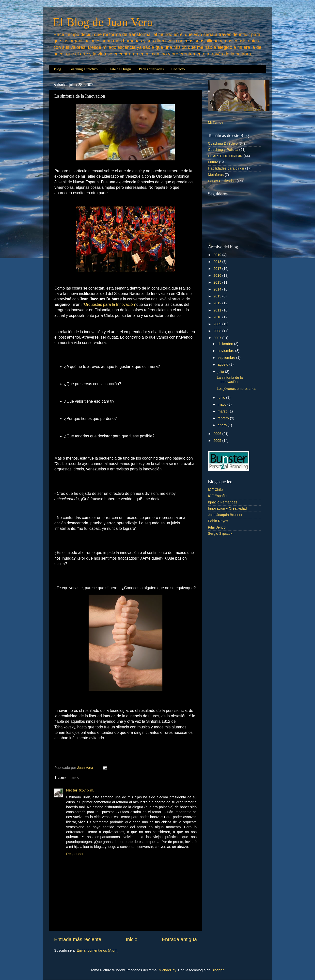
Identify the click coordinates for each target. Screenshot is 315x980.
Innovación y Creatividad (227, 508)
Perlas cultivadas (151, 69)
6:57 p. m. (87, 790)
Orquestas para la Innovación (110, 304)
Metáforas (216, 175)
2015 (218, 282)
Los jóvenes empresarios (236, 389)
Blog (57, 69)
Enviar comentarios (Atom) (97, 950)
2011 (218, 310)
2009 (218, 324)
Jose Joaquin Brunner (225, 515)
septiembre (227, 358)
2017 (218, 269)
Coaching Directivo (83, 69)
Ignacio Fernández (223, 502)
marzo (223, 411)
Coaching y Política (223, 150)
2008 (218, 331)
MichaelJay (167, 970)
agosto (224, 364)
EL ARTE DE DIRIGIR (225, 156)
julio (221, 372)
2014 (218, 289)
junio (222, 397)
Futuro (213, 162)
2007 (218, 338)
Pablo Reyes (218, 521)
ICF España (217, 496)
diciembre (226, 344)
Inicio (132, 939)
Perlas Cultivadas (222, 181)
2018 (218, 262)
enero (223, 425)
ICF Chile (215, 490)
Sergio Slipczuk (220, 533)
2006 (218, 434)
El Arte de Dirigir (118, 69)
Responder (75, 854)
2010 (218, 317)
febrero (224, 418)
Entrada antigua (179, 939)
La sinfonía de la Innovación (230, 380)
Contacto (178, 69)
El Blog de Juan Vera (103, 22)
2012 (218, 303)
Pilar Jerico (217, 527)
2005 (218, 441)
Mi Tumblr (216, 122)
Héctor (72, 790)
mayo (223, 404)
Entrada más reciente (78, 939)
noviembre (227, 351)
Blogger (217, 970)
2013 (218, 296)
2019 (218, 255)
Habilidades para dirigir (226, 168)
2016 (218, 275)
